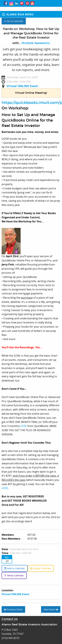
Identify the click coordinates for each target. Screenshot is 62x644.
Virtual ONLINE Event (22, 86)
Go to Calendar (14, 21)
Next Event (51, 609)
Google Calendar (41, 568)
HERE (24, 426)
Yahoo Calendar (14, 575)
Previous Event (13, 609)
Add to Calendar (15, 568)
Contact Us (10, 619)
